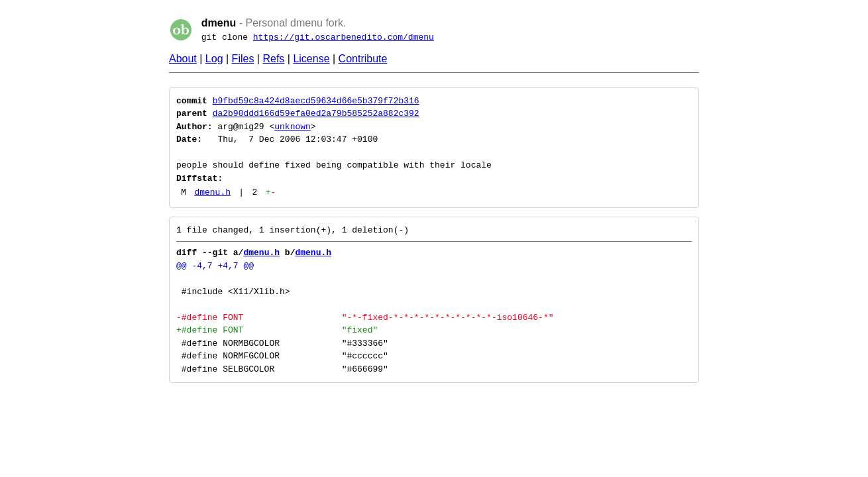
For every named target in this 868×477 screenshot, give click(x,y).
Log (214, 59)
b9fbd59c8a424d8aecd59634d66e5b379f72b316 (316, 101)
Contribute (363, 59)
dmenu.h (212, 192)
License (311, 59)
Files (243, 59)
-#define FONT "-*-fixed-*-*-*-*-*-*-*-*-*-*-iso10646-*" (365, 317)
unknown (293, 127)
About (183, 59)
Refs (273, 59)
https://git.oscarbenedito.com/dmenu (344, 37)
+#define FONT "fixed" (277, 330)
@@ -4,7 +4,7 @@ (215, 266)
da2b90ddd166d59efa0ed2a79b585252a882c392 (316, 113)
